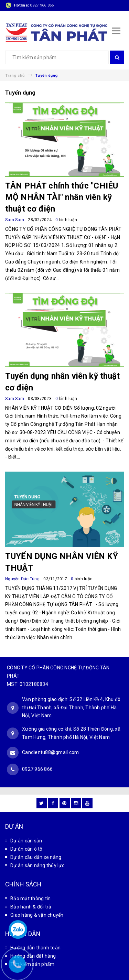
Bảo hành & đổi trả (31, 907)
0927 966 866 (42, 5)
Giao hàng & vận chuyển (37, 915)
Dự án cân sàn (26, 841)
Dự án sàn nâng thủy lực (37, 865)
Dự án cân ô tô (26, 849)
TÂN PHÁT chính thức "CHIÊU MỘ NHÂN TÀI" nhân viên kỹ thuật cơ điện (62, 197)
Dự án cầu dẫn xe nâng (36, 857)
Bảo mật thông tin (30, 898)
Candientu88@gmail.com (50, 752)
